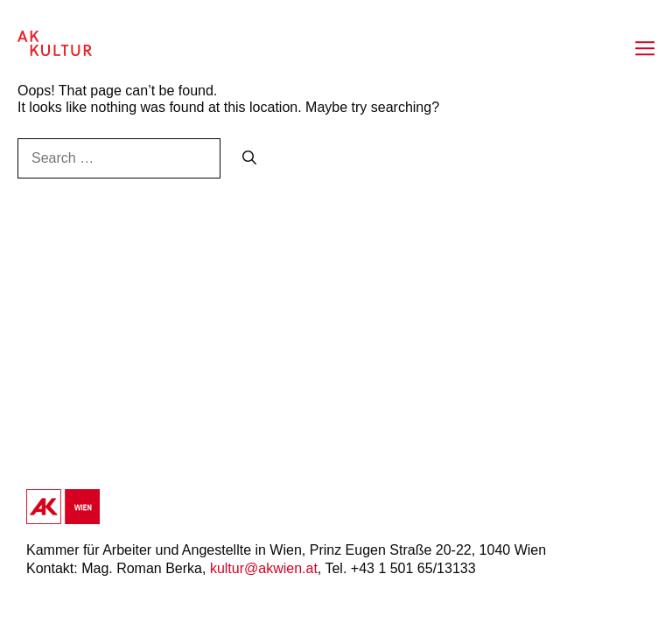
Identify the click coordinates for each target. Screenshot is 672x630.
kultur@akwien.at (264, 568)
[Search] (249, 158)
